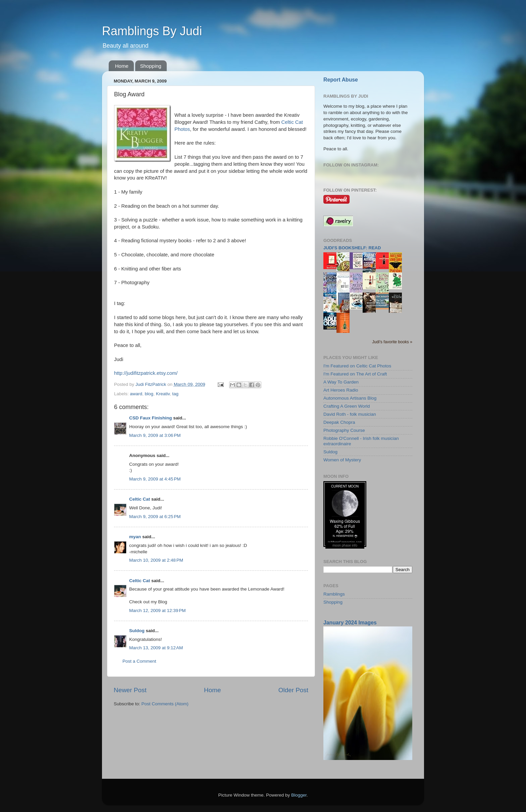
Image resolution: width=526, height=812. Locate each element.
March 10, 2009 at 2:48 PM (156, 560)
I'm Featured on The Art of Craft (355, 374)
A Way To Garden (341, 382)
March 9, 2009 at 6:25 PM (155, 517)
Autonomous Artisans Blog (350, 398)
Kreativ (163, 394)
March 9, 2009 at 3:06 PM (155, 435)
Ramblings (334, 594)
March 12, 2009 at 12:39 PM (157, 611)
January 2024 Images (350, 623)
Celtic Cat (140, 499)
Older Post (293, 690)
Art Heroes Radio (341, 390)
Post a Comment (139, 661)
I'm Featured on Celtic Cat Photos (357, 366)
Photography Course (344, 430)
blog (149, 394)
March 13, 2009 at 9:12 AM (156, 648)
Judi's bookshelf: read (352, 248)
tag (175, 394)
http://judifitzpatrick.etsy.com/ (146, 373)
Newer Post (130, 690)
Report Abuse (341, 80)
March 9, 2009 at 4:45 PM (155, 479)
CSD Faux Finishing (151, 418)
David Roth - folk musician (350, 414)
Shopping (151, 66)
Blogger (299, 795)
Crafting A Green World (347, 406)
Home (122, 66)
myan (135, 537)
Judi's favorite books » (392, 342)
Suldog (137, 631)
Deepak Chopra (339, 422)
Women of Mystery (342, 460)
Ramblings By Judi (152, 31)
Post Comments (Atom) (165, 704)
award (136, 394)
